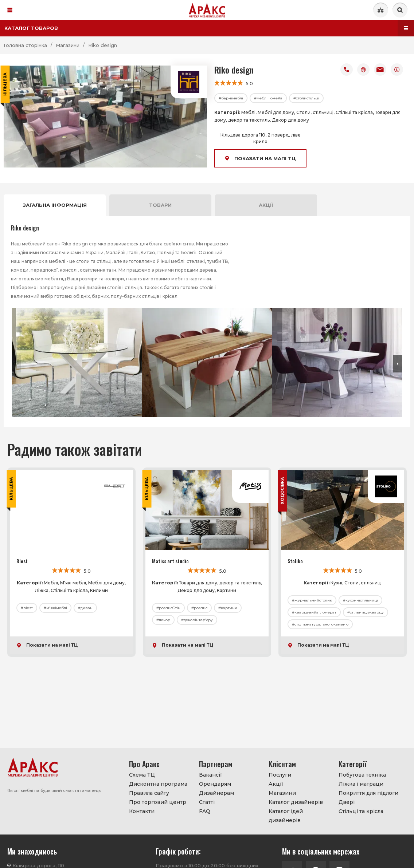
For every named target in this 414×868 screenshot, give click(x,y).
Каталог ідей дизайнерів (286, 816)
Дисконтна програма (158, 784)
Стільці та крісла (361, 811)
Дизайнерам (216, 793)
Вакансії (210, 775)
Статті (207, 802)
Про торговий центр (158, 802)
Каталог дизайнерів (296, 802)
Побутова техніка (362, 775)
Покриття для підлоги (368, 793)
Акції (276, 784)
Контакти (142, 811)
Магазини (282, 793)
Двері (347, 802)
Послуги (280, 775)
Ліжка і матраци (361, 784)
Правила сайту (149, 793)
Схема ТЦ (142, 775)
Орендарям (215, 784)
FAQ (205, 811)
